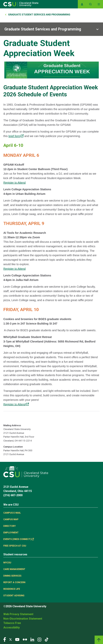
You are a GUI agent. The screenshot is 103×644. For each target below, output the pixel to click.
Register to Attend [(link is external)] (16, 404)
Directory (10, 526)
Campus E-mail (12, 513)
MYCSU (7, 563)
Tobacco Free (12, 623)
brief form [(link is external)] (16, 136)
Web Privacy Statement (18, 614)
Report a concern (14, 582)
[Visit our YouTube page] (17, 639)
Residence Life (12, 589)
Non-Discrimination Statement (23, 619)
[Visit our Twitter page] (10, 639)
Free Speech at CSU (15, 546)
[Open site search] (90, 4)
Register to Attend (14, 183)
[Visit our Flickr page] (25, 639)
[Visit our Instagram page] (39, 639)
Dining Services (12, 576)
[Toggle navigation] (99, 4)
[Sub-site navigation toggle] (52, 29)
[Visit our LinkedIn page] (32, 639)
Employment (11, 533)
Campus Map (11, 519)
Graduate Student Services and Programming (39, 15)
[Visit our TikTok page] (47, 639)
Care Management (14, 569)
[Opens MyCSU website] (82, 4)
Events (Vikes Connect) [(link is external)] (19, 539)
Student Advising (14, 596)
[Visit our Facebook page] (5, 639)
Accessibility (12, 627)
